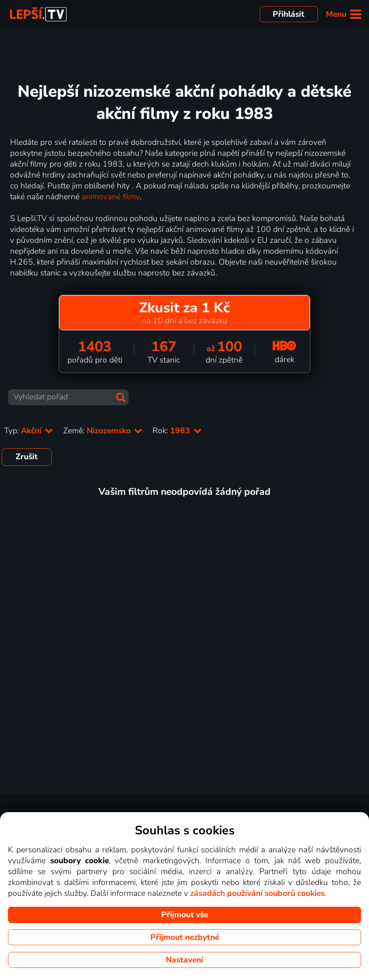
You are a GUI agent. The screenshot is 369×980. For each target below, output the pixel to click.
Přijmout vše (185, 915)
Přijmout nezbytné (185, 937)
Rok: (177, 431)
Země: (103, 431)
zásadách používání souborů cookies (257, 893)
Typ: (29, 431)
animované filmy (111, 197)
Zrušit (27, 457)
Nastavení (184, 960)
